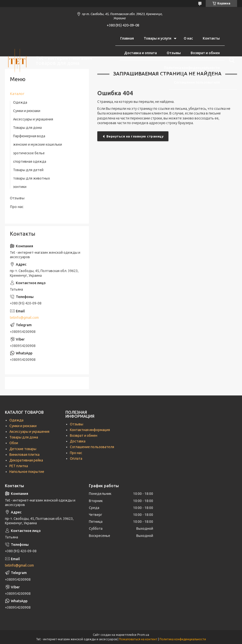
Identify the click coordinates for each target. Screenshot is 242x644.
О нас (188, 38)
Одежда (20, 102)
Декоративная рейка (26, 460)
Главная (127, 38)
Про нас (17, 207)
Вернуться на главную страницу (135, 136)
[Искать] (231, 60)
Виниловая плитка (24, 455)
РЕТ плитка (19, 466)
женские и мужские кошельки (38, 144)
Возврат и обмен (205, 53)
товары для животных (31, 178)
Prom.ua (143, 635)
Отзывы (174, 53)
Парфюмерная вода (29, 136)
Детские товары (23, 449)
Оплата (76, 459)
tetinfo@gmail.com (24, 318)
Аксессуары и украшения (33, 119)
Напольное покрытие (27, 472)
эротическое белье (29, 153)
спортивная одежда (30, 161)
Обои (14, 443)
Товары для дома (27, 128)
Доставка (78, 441)
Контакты (211, 38)
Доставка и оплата (141, 53)
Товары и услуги (158, 38)
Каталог (17, 94)
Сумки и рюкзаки (27, 111)
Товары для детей (28, 170)
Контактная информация (90, 430)
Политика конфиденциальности (192, 68)
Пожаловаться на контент (138, 639)
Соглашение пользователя (197, 82)
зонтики (20, 187)
